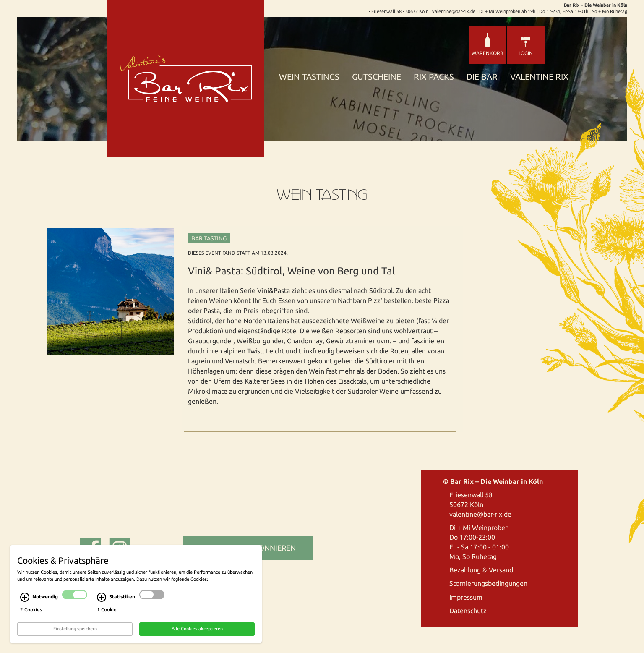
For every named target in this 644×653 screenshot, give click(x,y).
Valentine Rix (539, 77)
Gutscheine (377, 77)
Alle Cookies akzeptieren (197, 644)
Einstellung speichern (75, 644)
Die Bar (482, 77)
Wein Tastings (309, 77)
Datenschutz (468, 611)
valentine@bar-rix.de (480, 514)
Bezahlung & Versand (481, 570)
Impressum (466, 597)
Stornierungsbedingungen (488, 583)
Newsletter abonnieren (248, 548)
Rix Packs (434, 77)
